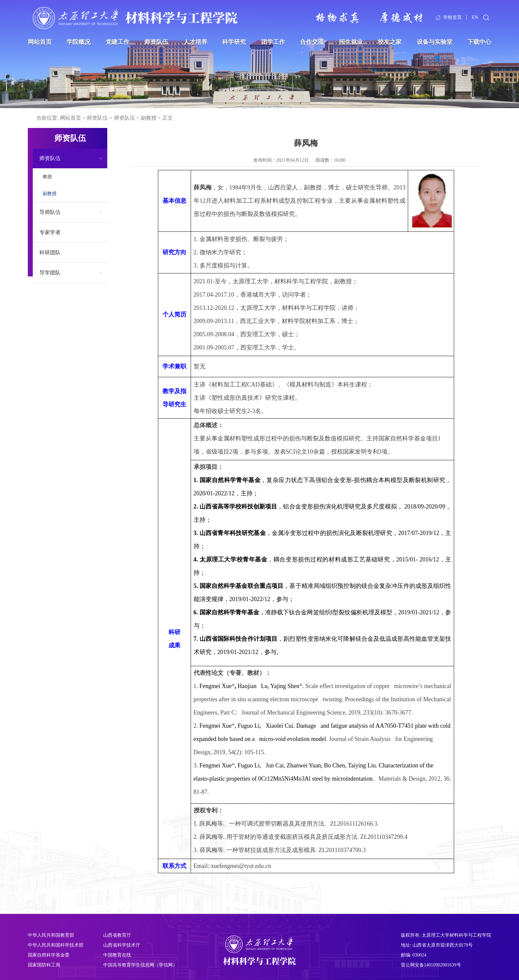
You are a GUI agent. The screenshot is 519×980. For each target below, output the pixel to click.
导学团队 (50, 273)
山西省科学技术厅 (122, 945)
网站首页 (40, 42)
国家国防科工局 (44, 965)
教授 (47, 177)
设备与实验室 (435, 42)
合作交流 (312, 42)
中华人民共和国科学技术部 (56, 945)
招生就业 (351, 42)
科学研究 (234, 42)
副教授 (149, 118)
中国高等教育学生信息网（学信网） (140, 965)
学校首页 (452, 17)
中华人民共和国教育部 (51, 935)
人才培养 (195, 42)
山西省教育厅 (117, 935)
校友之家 (390, 42)
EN (475, 17)
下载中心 (479, 42)
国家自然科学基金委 (49, 955)
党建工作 (118, 42)
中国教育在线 (117, 955)
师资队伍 (156, 42)
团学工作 (273, 42)
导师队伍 (50, 212)
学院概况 (78, 42)
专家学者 (50, 232)
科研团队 (50, 252)
